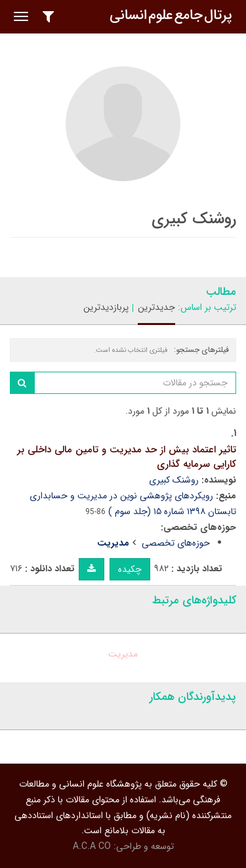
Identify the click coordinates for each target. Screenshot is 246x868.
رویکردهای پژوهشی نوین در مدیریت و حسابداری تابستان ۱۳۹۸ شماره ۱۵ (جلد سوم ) (133, 504)
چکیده (130, 569)
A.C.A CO (92, 846)
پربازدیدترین (106, 307)
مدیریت (123, 654)
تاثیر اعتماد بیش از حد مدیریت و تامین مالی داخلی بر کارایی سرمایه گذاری (127, 457)
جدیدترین (156, 307)
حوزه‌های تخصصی (176, 543)
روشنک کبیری (174, 480)
